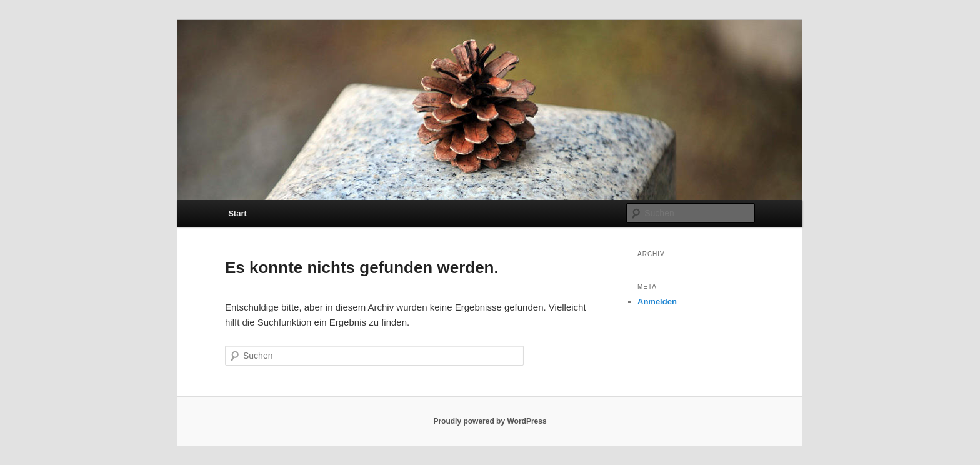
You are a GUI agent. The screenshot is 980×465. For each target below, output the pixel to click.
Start (237, 213)
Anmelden (657, 302)
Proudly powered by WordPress (490, 421)
